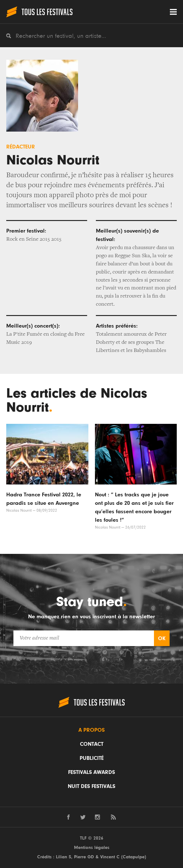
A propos (91, 730)
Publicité (92, 758)
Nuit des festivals (91, 786)
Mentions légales (92, 848)
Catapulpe (134, 857)
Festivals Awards (91, 772)
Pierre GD (84, 857)
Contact (92, 744)
